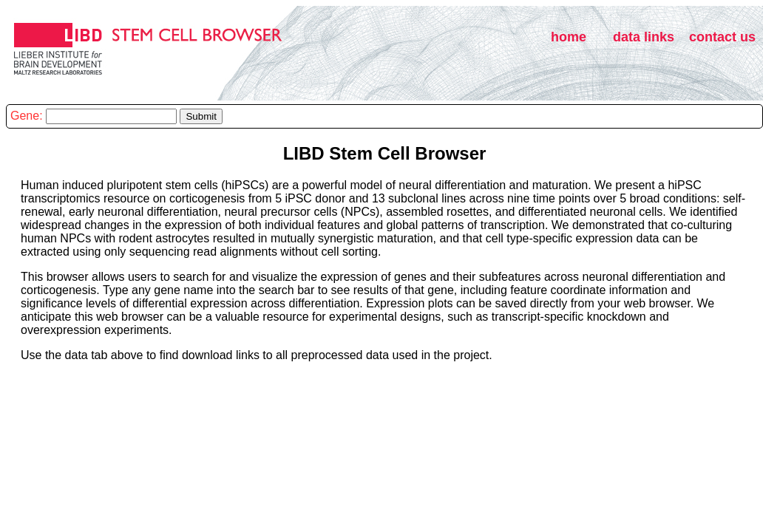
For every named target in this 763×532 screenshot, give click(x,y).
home (569, 37)
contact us (722, 37)
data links (644, 37)
